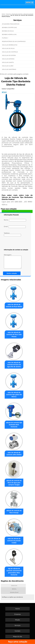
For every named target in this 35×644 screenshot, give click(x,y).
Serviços (18, 20)
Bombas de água (8, 31)
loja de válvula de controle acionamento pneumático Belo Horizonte (14, 572)
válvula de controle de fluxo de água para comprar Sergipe (14, 483)
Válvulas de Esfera (9, 55)
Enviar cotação (12, 273)
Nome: (15, 220)
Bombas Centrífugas (10, 27)
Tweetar (4, 92)
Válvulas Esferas (8, 59)
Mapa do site (18, 637)
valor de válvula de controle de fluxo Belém (14, 306)
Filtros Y (5, 38)
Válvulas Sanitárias (9, 69)
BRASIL (14, 589)
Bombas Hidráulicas (9, 34)
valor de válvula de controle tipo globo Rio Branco (14, 395)
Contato (18, 631)
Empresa (17, 614)
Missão (17, 620)
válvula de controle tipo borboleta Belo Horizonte (14, 425)
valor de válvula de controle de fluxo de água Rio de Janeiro (14, 365)
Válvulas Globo (8, 66)
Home (17, 609)
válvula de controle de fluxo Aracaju (14, 512)
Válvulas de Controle (10, 52)
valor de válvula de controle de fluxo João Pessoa (14, 334)
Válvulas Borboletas (10, 45)
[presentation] (16, 243)
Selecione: (14, 586)
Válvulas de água (8, 48)
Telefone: (12, 234)
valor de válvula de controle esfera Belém (14, 454)
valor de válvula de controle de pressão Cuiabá (14, 541)
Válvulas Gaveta (8, 62)
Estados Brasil (14, 592)
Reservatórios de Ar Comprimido (14, 41)
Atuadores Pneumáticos (11, 24)
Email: (15, 227)
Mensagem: (13, 261)
